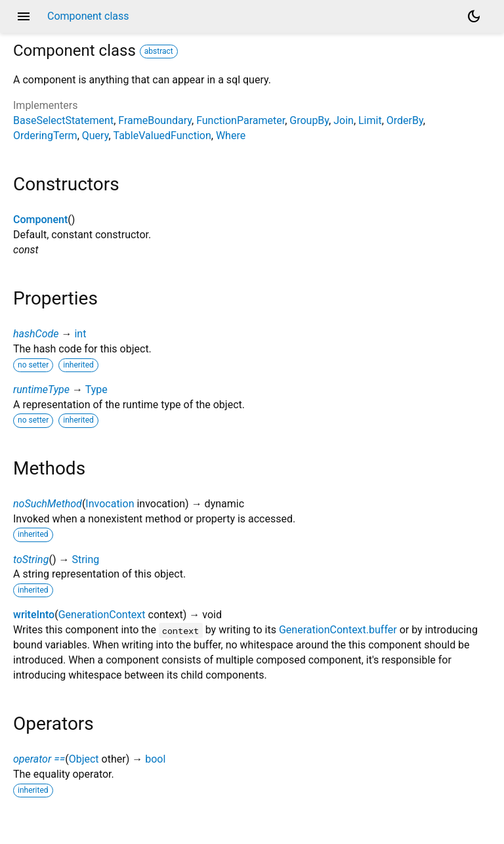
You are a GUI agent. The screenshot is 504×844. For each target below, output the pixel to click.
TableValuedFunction (162, 136)
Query (95, 136)
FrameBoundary (155, 120)
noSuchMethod (48, 504)
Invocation (110, 504)
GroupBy (309, 120)
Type (96, 390)
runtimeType (41, 390)
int (80, 334)
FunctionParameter (241, 120)
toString (31, 559)
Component (40, 220)
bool (155, 759)
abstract (159, 51)
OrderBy (405, 120)
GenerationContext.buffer (338, 630)
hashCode (36, 334)
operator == (39, 759)
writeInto (34, 615)
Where (231, 136)
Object (84, 759)
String (85, 559)
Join (344, 120)
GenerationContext (102, 615)
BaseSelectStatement (63, 120)
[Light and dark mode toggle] (474, 16)
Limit (370, 120)
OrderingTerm (45, 136)
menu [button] (24, 16)
